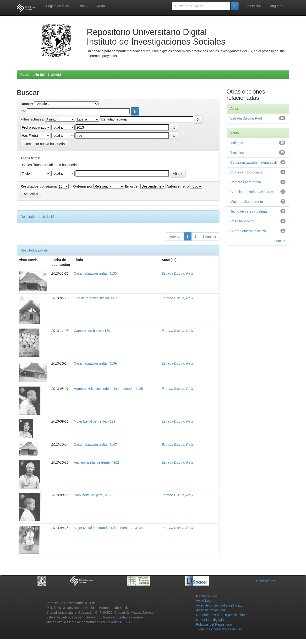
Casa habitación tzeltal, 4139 (95, 363)
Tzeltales (237, 153)
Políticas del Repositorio (214, 624)
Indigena (237, 143)
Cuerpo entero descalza (248, 231)
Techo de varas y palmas (249, 211)
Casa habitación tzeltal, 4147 (95, 445)
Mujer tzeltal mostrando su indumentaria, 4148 (108, 528)
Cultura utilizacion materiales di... (255, 162)
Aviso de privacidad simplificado (220, 605)
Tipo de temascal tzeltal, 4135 (96, 298)
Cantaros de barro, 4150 (92, 331)
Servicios (255, 6)
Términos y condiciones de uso (219, 629)
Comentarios (265, 581)
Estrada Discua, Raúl (177, 273)
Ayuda (100, 6)
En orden (132, 186)
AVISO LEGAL (122, 622)
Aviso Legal (205, 601)
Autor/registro (178, 186)
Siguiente (209, 236)
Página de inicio (57, 6)
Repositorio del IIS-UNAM (41, 75)
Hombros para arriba (246, 182)
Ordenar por (83, 186)
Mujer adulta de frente (247, 202)
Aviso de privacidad (210, 610)
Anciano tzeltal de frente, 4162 (96, 462)
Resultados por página (39, 186)
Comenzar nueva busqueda (44, 144)
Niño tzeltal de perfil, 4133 (93, 495)
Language (277, 6)
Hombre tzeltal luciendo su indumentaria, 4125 (108, 389)
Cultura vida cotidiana (247, 172)
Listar (82, 6)
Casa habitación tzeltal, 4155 (95, 273)
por (23, 111)
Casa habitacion (242, 221)
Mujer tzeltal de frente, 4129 (95, 421)
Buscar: (27, 104)
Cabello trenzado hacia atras (252, 192)
